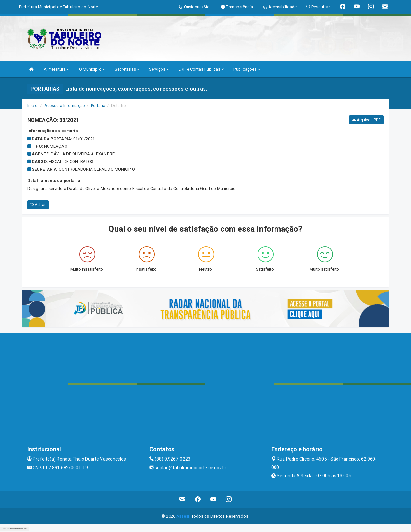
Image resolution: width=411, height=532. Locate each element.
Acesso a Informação (65, 106)
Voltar (38, 205)
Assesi (183, 516)
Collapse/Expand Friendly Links (15, 529)
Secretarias (127, 69)
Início (32, 106)
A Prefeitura (56, 69)
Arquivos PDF (366, 120)
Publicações (247, 69)
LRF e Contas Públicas (201, 69)
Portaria (98, 106)
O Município (92, 69)
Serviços (159, 69)
